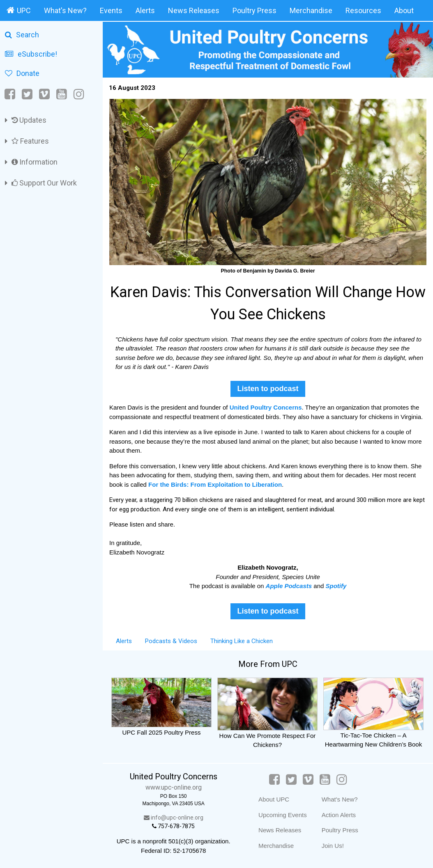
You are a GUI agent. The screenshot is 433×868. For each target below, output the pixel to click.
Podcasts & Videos (171, 641)
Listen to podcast (268, 389)
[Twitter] (27, 94)
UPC (19, 10)
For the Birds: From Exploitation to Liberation (215, 484)
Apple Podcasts (289, 586)
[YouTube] (62, 94)
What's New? (65, 10)
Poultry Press (255, 10)
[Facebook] (10, 94)
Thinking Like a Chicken (242, 641)
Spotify (336, 586)
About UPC (274, 799)
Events (111, 10)
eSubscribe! (31, 54)
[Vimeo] (44, 94)
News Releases (194, 10)
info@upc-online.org (174, 818)
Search (22, 35)
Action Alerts (339, 815)
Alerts (145, 10)
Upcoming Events (283, 815)
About (404, 10)
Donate (22, 73)
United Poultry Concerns (266, 407)
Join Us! (333, 846)
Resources (363, 10)
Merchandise (311, 10)
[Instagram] (79, 94)
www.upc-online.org (174, 787)
